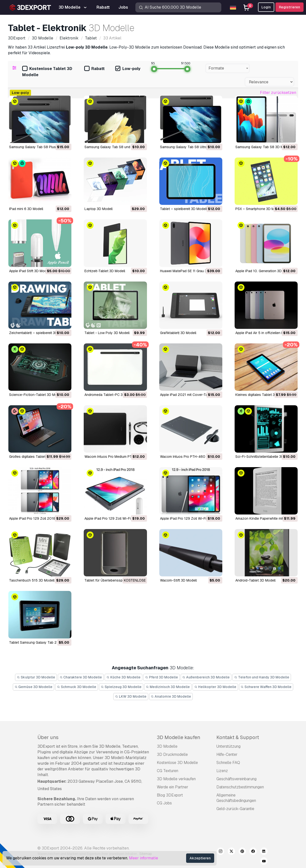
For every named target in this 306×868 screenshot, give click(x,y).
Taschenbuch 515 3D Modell (32, 580)
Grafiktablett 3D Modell (178, 333)
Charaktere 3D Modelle (81, 677)
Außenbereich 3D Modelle (206, 677)
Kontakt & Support (238, 737)
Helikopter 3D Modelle (215, 687)
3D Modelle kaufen (178, 737)
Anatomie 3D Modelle (171, 696)
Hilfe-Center (227, 754)
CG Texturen (168, 771)
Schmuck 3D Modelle (77, 687)
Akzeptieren (200, 858)
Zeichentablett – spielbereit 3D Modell (39, 333)
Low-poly (128, 69)
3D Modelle (167, 746)
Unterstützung (228, 746)
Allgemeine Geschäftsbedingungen (236, 798)
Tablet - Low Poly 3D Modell (107, 333)
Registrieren (290, 7)
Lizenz (222, 771)
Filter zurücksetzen (278, 93)
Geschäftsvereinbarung (236, 779)
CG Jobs (164, 803)
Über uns (48, 737)
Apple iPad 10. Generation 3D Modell (264, 271)
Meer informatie (144, 858)
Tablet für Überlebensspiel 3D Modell (114, 580)
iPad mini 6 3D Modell (26, 209)
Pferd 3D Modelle (161, 677)
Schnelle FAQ (228, 763)
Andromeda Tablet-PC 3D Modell (110, 395)
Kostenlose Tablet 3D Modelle (47, 72)
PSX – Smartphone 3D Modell (259, 209)
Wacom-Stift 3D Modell (178, 580)
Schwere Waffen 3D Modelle (266, 687)
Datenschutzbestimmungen (240, 787)
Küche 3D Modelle (123, 677)
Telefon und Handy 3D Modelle (262, 677)
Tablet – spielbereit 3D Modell (183, 209)
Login (266, 7)
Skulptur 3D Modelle (36, 677)
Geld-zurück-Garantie (235, 809)
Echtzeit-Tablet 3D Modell (105, 271)
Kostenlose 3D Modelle (177, 763)
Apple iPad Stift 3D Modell (30, 271)
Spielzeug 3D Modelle (121, 687)
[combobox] (227, 68)
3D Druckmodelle (172, 754)
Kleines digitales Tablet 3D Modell (262, 395)
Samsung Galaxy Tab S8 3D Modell (263, 147)
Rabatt (94, 69)
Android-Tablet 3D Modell (255, 580)
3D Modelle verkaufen (176, 779)
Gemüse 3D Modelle (34, 687)
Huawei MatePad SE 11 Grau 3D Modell (190, 271)
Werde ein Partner (173, 787)
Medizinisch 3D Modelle (168, 687)
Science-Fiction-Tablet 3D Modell (36, 395)
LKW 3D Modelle (131, 696)
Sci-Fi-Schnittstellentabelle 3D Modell (265, 457)
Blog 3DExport (170, 795)
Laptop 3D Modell (98, 209)
